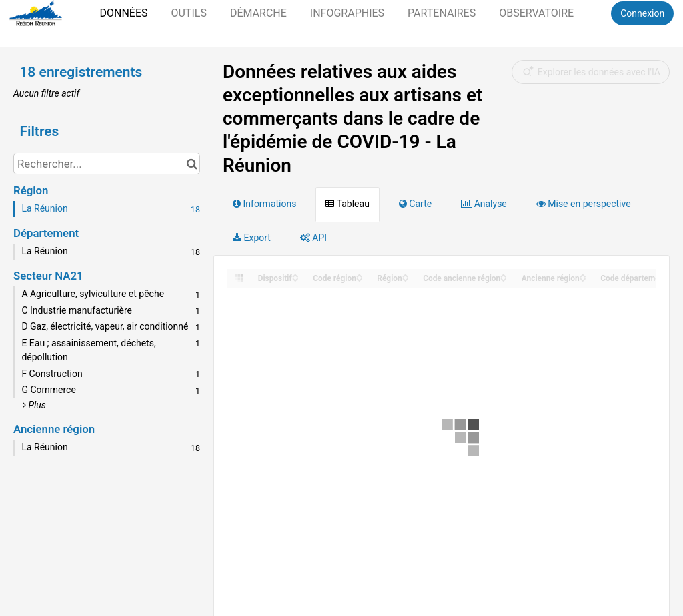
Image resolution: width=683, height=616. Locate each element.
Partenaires (442, 13)
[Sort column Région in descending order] (406, 279)
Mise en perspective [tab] (584, 204)
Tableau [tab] (347, 204)
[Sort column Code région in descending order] (360, 279)
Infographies (347, 13)
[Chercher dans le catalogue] (192, 164)
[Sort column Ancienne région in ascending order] (583, 275)
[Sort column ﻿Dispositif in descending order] (295, 279)
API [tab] (313, 238)
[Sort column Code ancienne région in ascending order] (504, 275)
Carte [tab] (415, 204)
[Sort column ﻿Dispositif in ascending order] (295, 275)
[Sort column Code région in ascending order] (360, 275)
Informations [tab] (264, 204)
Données (123, 13)
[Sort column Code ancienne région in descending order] (504, 279)
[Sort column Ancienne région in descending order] (583, 279)
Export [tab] (252, 238)
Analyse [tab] (484, 204)
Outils (188, 13)
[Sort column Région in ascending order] (406, 275)
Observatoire (536, 13)
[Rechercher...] (107, 164)
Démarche (258, 13)
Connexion (642, 13)
